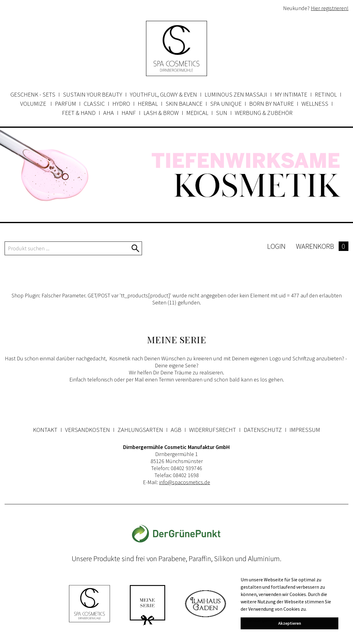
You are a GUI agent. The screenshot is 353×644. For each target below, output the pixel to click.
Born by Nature (271, 103)
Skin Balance (184, 103)
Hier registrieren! (330, 8)
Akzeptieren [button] (290, 623)
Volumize (34, 103)
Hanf (129, 113)
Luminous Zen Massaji (236, 94)
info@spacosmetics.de (185, 482)
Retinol (326, 94)
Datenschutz (263, 430)
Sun (222, 113)
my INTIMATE (291, 94)
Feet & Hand (79, 113)
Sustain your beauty (93, 94)
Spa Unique (226, 103)
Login (276, 246)
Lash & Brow (161, 113)
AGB (176, 430)
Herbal (148, 103)
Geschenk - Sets (33, 94)
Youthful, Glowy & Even (163, 94)
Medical (197, 113)
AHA (109, 113)
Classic (94, 103)
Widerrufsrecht (213, 430)
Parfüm (66, 103)
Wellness (315, 103)
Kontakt (45, 430)
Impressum (305, 430)
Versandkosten (87, 430)
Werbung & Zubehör (264, 113)
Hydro (121, 103)
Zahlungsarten (140, 430)
